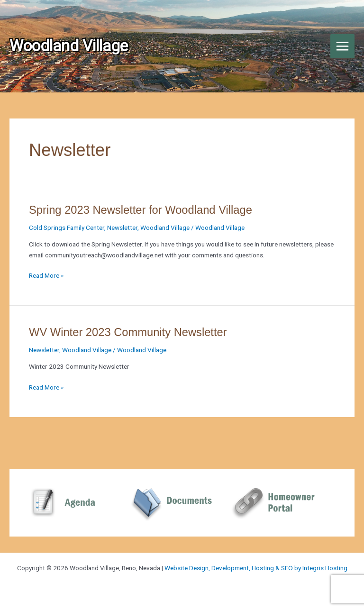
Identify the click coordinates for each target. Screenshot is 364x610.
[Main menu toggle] (343, 46)
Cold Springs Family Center (67, 228)
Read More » (46, 276)
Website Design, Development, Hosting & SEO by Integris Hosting (256, 568)
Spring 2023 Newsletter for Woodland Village (141, 210)
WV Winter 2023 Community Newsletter (128, 332)
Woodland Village (165, 228)
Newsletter (122, 228)
